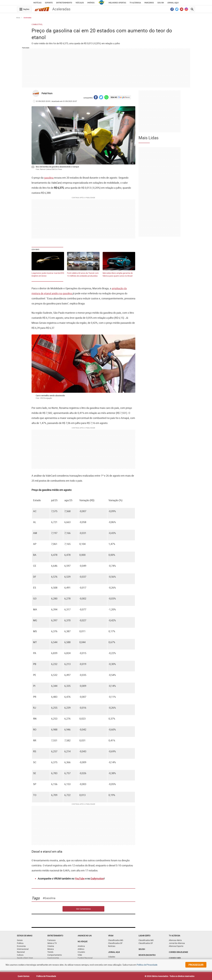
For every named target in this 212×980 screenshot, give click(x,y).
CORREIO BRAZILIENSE (178, 952)
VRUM (111, 936)
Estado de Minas (25, 936)
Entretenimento (64, 3)
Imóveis (91, 3)
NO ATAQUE (83, 941)
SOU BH (142, 949)
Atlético (81, 949)
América (81, 946)
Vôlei (80, 955)
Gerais (20, 940)
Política (20, 943)
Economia (21, 946)
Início (18, 18)
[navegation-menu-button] (24, 9)
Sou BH (161, 3)
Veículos (80, 3)
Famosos (51, 940)
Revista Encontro (147, 955)
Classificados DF (115, 943)
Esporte (49, 3)
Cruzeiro (81, 952)
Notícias (37, 3)
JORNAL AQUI (173, 3)
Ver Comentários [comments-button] (83, 909)
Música (51, 949)
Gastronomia (53, 958)
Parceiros (149, 3)
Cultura (20, 955)
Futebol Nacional (85, 958)
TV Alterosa (135, 3)
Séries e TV (52, 943)
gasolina (49, 178)
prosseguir (196, 965)
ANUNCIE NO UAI (85, 936)
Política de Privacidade (46, 976)
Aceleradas (27, 18)
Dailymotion (97, 879)
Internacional (23, 949)
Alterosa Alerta (175, 940)
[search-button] (192, 9)
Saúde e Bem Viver (25, 958)
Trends (50, 952)
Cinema (51, 946)
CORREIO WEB (175, 958)
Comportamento (55, 955)
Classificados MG (116, 940)
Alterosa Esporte (176, 946)
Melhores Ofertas (117, 3)
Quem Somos (23, 976)
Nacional (21, 952)
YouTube (80, 879)
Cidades (112, 957)
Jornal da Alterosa (177, 943)
